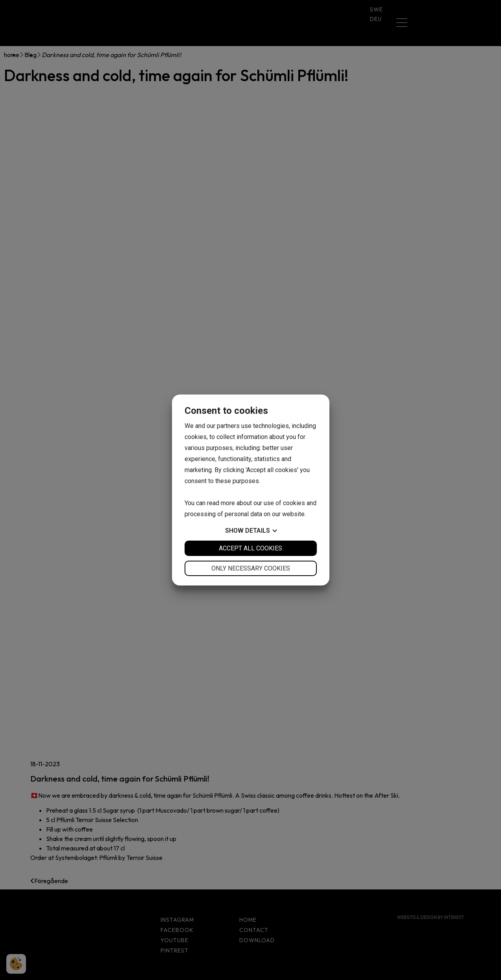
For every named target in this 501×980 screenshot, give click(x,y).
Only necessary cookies (251, 568)
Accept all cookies (251, 548)
